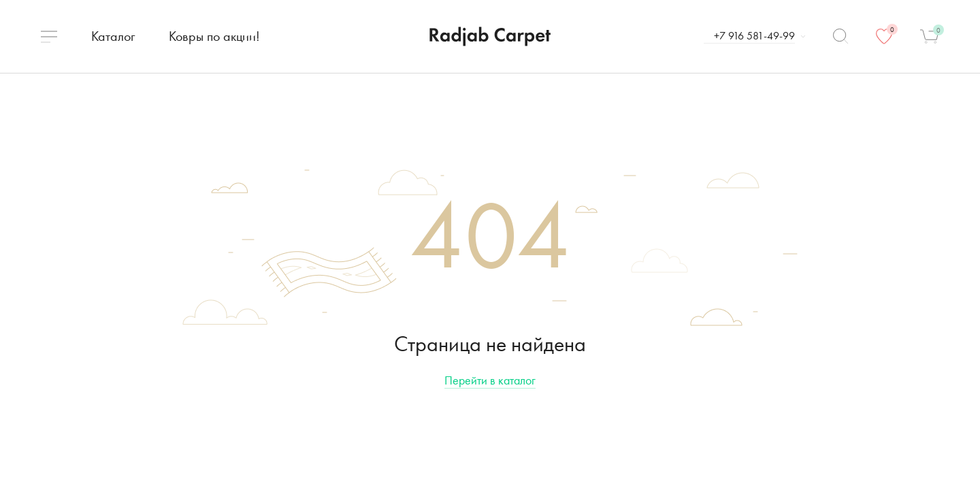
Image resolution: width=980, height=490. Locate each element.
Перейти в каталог (490, 380)
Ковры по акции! (214, 36)
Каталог (113, 36)
